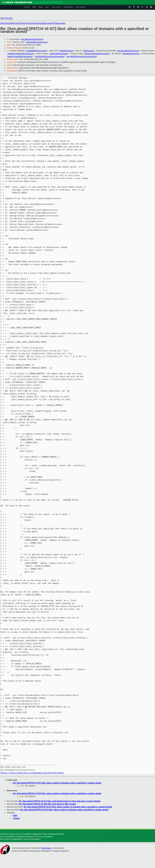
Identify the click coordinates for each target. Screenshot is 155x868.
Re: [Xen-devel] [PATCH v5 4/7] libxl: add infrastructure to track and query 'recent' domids (60, 801)
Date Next (15, 23)
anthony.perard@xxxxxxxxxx (20, 56)
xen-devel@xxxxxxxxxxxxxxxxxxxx (50, 56)
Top (2, 18)
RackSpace (46, 848)
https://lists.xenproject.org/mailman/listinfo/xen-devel (32, 773)
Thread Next (37, 23)
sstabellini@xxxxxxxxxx (37, 51)
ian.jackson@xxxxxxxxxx (32, 39)
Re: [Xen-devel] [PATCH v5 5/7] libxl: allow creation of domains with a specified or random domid (57, 783)
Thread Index (59, 23)
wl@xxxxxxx (89, 51)
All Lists (9, 18)
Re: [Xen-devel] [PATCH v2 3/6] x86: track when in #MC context (47, 804)
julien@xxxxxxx (67, 51)
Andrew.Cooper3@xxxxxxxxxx (21, 54)
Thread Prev (25, 23)
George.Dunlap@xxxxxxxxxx (97, 54)
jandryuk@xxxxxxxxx (59, 54)
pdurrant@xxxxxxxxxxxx (37, 42)
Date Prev (5, 23)
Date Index (48, 23)
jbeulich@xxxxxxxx (131, 54)
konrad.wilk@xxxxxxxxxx (128, 51)
